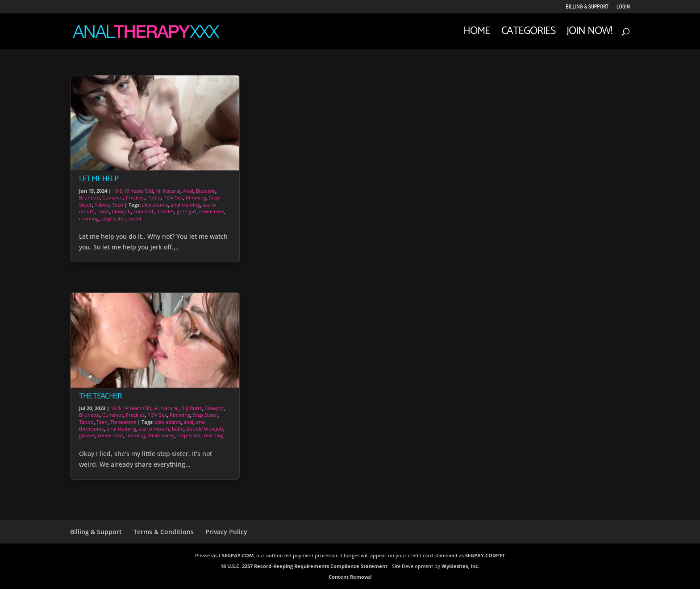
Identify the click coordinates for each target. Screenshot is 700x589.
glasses (87, 435)
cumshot (144, 211)
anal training (185, 205)
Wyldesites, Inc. (460, 566)
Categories (528, 34)
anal (188, 422)
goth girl (187, 211)
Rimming (196, 197)
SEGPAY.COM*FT (485, 555)
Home (477, 34)
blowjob (121, 211)
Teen (118, 205)
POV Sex (173, 197)
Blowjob (206, 191)
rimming (89, 218)
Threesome (123, 422)
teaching (214, 435)
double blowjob (205, 429)
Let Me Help (99, 179)
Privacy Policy (226, 532)
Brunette (89, 197)
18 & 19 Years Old (133, 191)
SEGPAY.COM (238, 555)
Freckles (135, 197)
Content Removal (350, 577)
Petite (154, 197)
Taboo (102, 205)
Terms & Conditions (164, 532)
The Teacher (100, 396)
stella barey (161, 435)
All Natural (168, 191)
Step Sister (205, 415)
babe (103, 211)
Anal (188, 191)
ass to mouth (154, 429)
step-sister (113, 218)
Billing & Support (587, 7)
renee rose (212, 211)
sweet (135, 218)
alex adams (155, 205)
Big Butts (192, 408)
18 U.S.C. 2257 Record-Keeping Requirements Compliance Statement (304, 566)
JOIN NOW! (589, 34)
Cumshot (113, 197)
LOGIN (623, 7)
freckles (165, 211)
